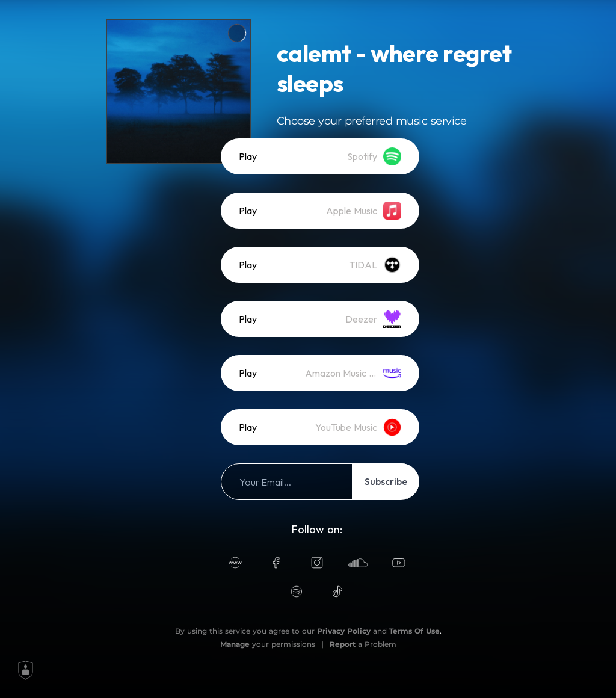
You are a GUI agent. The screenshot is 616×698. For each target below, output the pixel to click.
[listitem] (320, 156)
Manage (235, 644)
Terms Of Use (414, 631)
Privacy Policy (344, 631)
